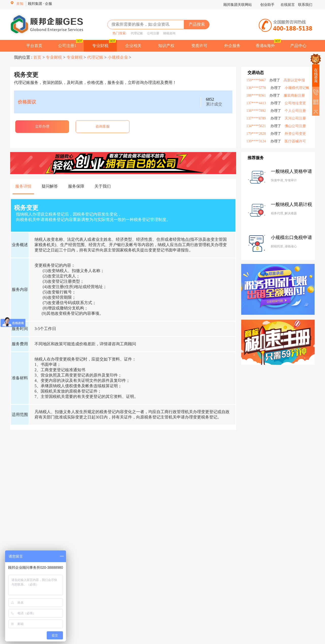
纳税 (39, 239)
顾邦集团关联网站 (238, 5)
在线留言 (288, 5)
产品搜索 (197, 24)
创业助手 (268, 5)
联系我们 (305, 5)
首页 (38, 57)
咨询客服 (103, 126)
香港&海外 (265, 46)
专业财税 (100, 46)
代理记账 (135, 33)
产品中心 (298, 46)
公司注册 (152, 33)
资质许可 (199, 46)
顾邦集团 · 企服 (40, 4)
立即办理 (42, 126)
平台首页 (34, 46)
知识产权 (166, 46)
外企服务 (232, 46)
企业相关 (133, 46)
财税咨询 (168, 33)
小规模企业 (118, 57)
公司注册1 (67, 46)
